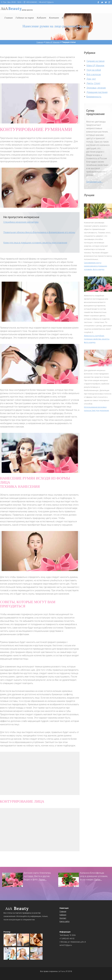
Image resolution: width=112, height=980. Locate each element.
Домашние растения (97, 92)
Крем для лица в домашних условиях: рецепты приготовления (35, 243)
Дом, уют (91, 79)
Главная (63, 911)
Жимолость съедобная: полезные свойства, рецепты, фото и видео (97, 339)
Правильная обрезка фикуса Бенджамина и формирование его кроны (39, 232)
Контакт (63, 918)
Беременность (94, 97)
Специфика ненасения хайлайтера (21, 222)
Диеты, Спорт (93, 83)
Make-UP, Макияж (95, 66)
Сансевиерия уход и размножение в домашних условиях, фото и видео (96, 266)
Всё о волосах (94, 74)
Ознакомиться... (94, 182)
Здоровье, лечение (96, 88)
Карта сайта (65, 921)
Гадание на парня (95, 61)
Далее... (43, 880)
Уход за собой (94, 70)
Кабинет (63, 915)
